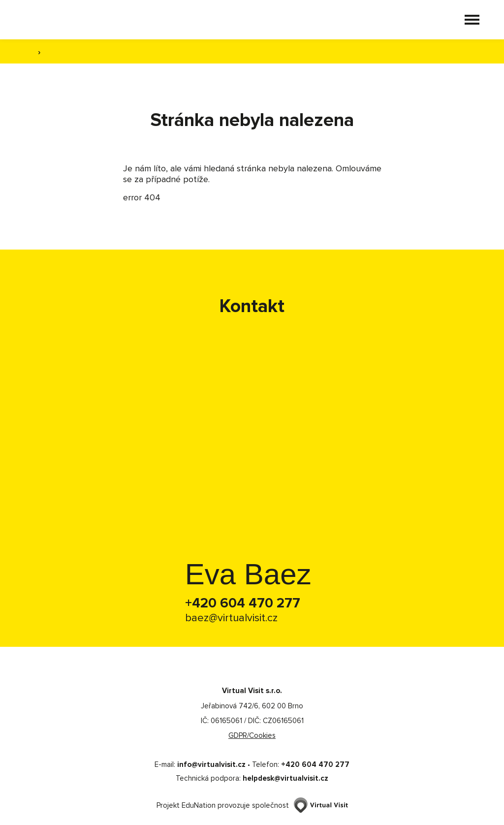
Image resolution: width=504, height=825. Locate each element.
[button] (472, 20)
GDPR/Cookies (252, 735)
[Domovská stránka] (73, 20)
